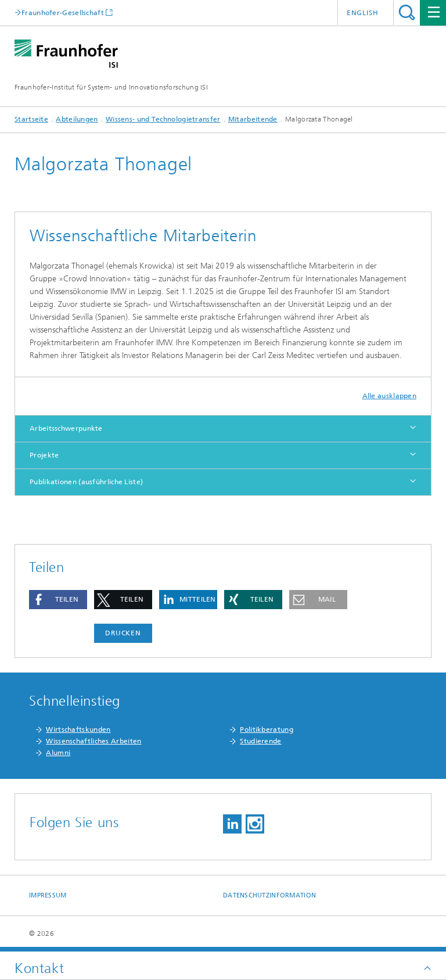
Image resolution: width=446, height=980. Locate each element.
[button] (58, 600)
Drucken (123, 633)
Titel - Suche (407, 12)
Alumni (58, 753)
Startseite (31, 119)
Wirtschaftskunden (78, 729)
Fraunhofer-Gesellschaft (63, 12)
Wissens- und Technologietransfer (163, 119)
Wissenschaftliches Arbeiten (93, 741)
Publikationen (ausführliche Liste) (86, 482)
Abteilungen (77, 119)
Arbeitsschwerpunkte (66, 428)
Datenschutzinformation (269, 895)
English (363, 13)
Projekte (44, 455)
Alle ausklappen (390, 396)
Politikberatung (267, 729)
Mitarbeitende (253, 119)
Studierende (260, 741)
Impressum (48, 895)
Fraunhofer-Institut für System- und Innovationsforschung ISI (111, 87)
